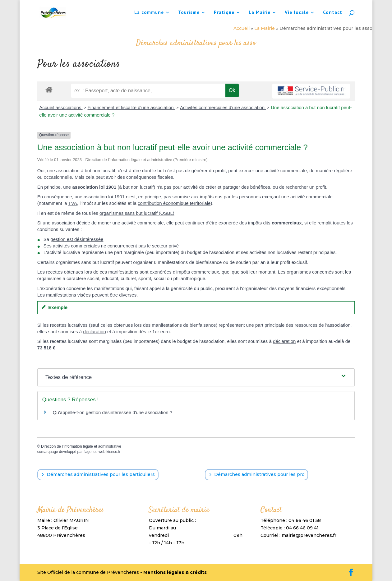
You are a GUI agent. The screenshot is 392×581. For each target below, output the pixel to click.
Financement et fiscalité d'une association (131, 107)
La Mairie (260, 13)
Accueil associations (61, 107)
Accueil (242, 28)
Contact (333, 13)
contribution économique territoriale (174, 203)
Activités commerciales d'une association (223, 107)
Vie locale (297, 13)
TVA (73, 203)
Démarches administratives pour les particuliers (101, 474)
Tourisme (189, 13)
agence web (95, 452)
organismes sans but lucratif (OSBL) (137, 213)
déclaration (94, 332)
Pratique (224, 13)
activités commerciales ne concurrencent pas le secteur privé (116, 246)
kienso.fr (113, 452)
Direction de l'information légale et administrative (81, 446)
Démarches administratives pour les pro (259, 474)
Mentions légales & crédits (175, 572)
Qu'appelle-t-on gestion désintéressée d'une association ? (113, 412)
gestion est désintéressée (77, 239)
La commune (149, 13)
